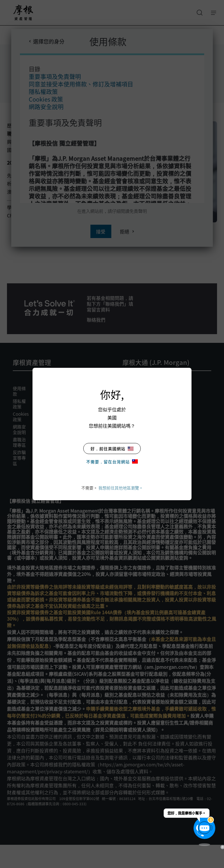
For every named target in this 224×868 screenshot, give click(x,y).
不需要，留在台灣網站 (112, 462)
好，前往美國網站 (112, 449)
